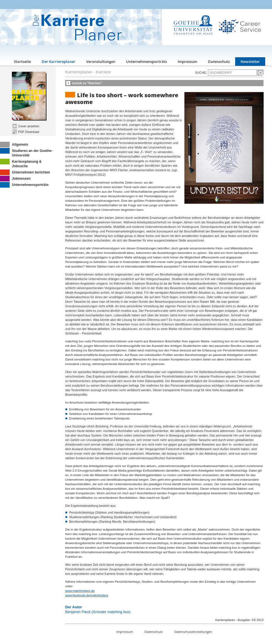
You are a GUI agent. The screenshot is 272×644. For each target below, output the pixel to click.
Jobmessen (15, 179)
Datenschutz (219, 62)
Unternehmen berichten (25, 172)
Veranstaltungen (101, 62)
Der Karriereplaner (59, 62)
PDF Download (26, 132)
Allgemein (14, 145)
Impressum (187, 62)
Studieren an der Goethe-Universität (26, 153)
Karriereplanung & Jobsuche (21, 163)
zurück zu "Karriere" (87, 83)
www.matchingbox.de (80, 591)
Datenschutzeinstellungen (193, 632)
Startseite (22, 62)
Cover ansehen (26, 126)
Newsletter (250, 62)
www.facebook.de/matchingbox (87, 595)
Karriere (103, 72)
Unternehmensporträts (146, 62)
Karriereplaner (79, 72)
